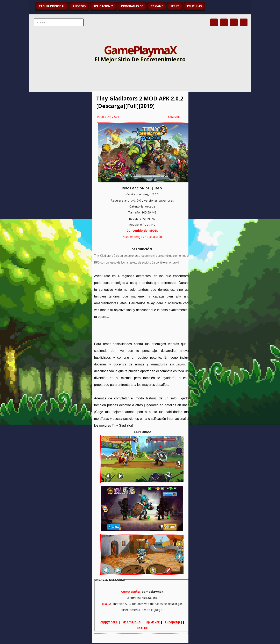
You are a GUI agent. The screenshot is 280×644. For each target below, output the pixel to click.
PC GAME (157, 6)
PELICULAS (194, 6)
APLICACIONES (103, 6)
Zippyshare (109, 622)
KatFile (142, 628)
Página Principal (52, 6)
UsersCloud (132, 622)
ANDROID (79, 6)
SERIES (175, 6)
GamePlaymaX (140, 50)
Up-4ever (153, 622)
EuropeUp (173, 622)
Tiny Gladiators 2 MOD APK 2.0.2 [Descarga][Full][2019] (140, 102)
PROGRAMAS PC (132, 6)
